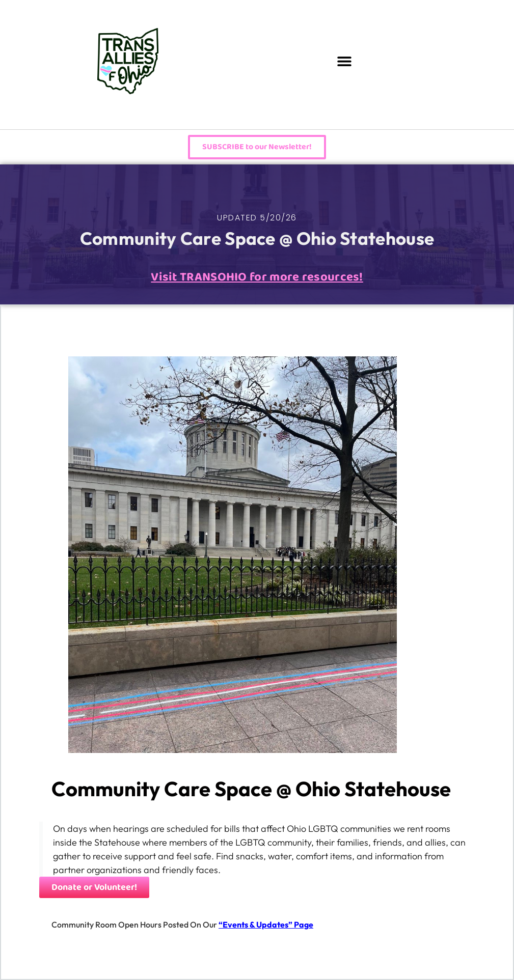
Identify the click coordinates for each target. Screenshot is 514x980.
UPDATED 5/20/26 (257, 218)
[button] (344, 61)
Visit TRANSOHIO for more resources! (257, 277)
